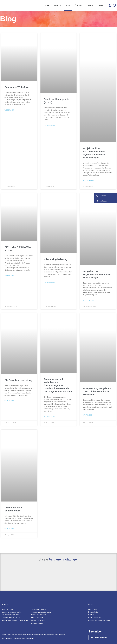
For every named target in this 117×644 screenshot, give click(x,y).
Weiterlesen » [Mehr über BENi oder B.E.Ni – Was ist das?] (10, 276)
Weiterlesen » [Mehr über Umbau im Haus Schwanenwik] (10, 529)
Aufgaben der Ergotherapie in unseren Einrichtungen (97, 274)
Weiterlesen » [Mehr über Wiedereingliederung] (49, 282)
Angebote (58, 5)
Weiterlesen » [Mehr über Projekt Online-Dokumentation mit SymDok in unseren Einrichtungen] (89, 181)
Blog (68, 5)
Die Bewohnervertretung (18, 380)
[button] (106, 196)
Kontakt (100, 5)
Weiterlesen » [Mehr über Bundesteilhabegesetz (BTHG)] (49, 125)
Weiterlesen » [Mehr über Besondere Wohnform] (10, 110)
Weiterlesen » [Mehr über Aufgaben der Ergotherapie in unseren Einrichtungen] (89, 300)
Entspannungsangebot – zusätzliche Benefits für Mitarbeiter (97, 392)
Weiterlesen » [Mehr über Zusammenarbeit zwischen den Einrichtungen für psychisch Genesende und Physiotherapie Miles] (49, 417)
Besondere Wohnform (17, 87)
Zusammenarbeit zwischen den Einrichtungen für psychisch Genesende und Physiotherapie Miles (58, 385)
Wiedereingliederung (56, 259)
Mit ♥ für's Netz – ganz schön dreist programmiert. (19, 639)
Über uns (78, 5)
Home (47, 5)
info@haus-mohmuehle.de (18, 621)
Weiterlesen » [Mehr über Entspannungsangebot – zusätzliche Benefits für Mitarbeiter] (89, 415)
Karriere (90, 5)
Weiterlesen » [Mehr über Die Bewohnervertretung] (10, 401)
